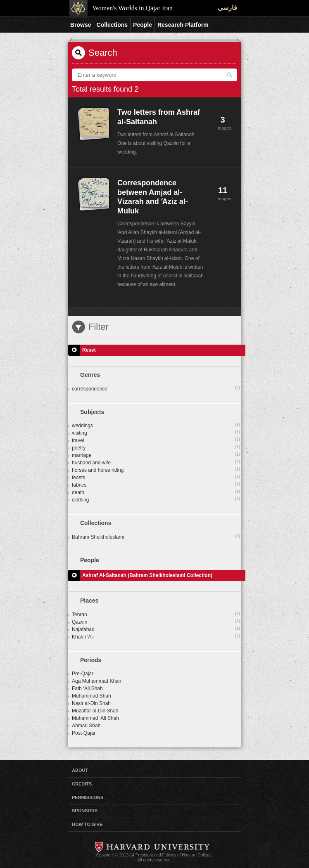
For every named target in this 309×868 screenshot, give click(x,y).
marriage (156, 455)
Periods (91, 660)
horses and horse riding (156, 470)
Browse (81, 25)
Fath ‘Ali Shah (87, 688)
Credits (82, 784)
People (143, 25)
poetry (156, 447)
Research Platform (183, 25)
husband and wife (156, 462)
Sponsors (85, 811)
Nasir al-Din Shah (91, 703)
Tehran (156, 614)
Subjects (92, 412)
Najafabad (156, 629)
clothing (156, 499)
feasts (156, 477)
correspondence (156, 388)
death (156, 492)
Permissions (88, 797)
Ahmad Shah (86, 726)
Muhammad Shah (92, 696)
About (80, 770)
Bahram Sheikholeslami (156, 537)
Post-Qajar (84, 733)
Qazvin (156, 622)
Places (89, 601)
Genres (90, 375)
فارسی (227, 8)
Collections (112, 25)
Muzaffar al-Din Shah (95, 711)
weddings (156, 425)
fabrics (156, 485)
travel (156, 440)
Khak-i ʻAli (156, 636)
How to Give (87, 824)
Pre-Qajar (83, 674)
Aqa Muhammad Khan (96, 681)
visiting (156, 433)
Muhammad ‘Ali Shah (95, 718)
